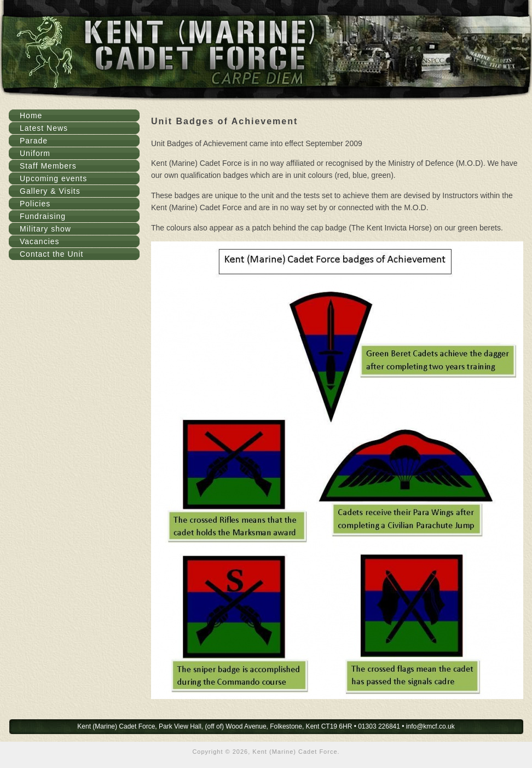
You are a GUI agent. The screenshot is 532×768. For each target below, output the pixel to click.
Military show (45, 229)
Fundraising (43, 216)
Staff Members (48, 166)
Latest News (44, 128)
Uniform (35, 153)
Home (31, 116)
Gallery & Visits (50, 191)
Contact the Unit (51, 254)
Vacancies (40, 241)
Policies (35, 204)
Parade (34, 141)
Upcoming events (53, 178)
